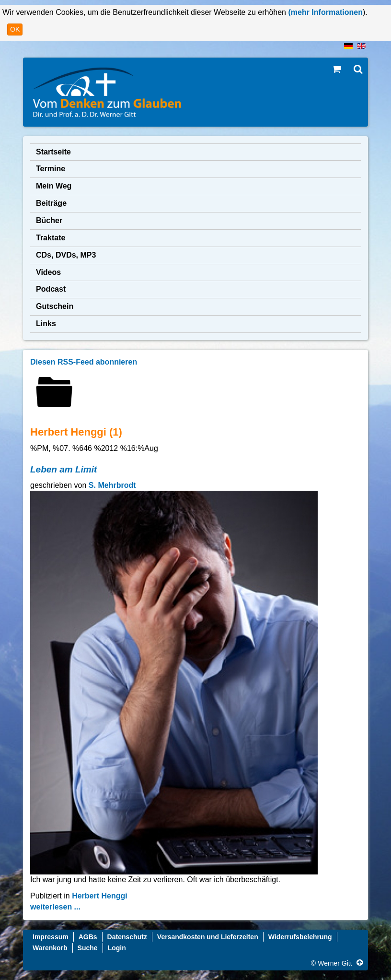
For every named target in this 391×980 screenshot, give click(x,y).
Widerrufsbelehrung (300, 937)
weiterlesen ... (55, 907)
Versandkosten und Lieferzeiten (208, 937)
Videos (48, 272)
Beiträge (51, 203)
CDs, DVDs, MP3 (66, 255)
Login (117, 948)
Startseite (53, 152)
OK (15, 29)
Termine (51, 169)
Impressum (51, 937)
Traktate (51, 238)
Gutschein (55, 306)
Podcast (51, 289)
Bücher (49, 220)
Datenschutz (127, 937)
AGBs (88, 937)
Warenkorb (50, 948)
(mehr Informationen (324, 12)
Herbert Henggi (100, 896)
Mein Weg (54, 186)
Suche (88, 948)
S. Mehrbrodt (112, 485)
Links (46, 324)
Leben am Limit (63, 469)
